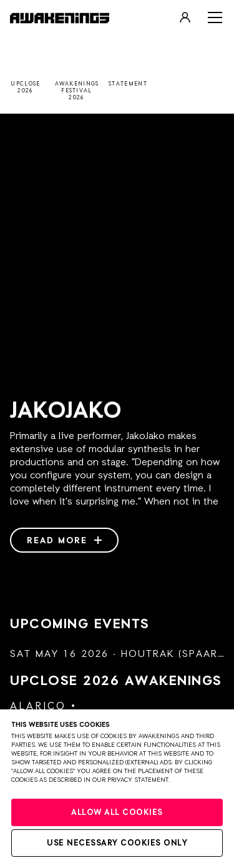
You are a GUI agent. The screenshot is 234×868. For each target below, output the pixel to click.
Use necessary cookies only (117, 843)
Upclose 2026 (116, 681)
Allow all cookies (117, 813)
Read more (64, 541)
